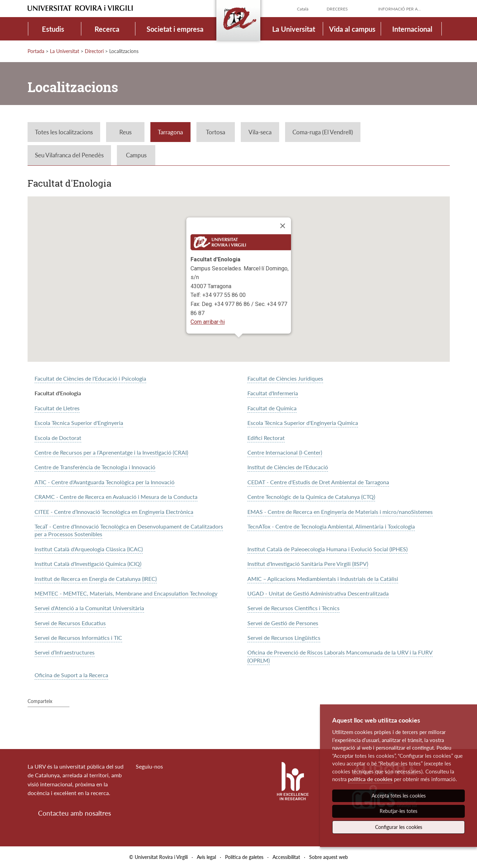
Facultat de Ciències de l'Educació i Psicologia (90, 378)
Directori (94, 51)
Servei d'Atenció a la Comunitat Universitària (89, 608)
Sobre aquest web (329, 857)
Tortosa (215, 132)
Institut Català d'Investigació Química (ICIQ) (88, 564)
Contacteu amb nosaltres (74, 813)
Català (303, 9)
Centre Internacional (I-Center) (285, 452)
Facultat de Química (272, 408)
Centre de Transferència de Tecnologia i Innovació (95, 467)
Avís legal (206, 857)
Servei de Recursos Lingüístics (284, 638)
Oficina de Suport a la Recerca (71, 675)
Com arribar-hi (208, 322)
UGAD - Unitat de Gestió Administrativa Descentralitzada (318, 593)
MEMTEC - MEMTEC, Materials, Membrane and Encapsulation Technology (126, 593)
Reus (125, 132)
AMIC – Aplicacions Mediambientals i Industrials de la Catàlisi (323, 579)
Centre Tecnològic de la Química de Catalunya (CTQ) (311, 497)
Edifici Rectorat (266, 438)
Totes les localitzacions (64, 132)
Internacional (412, 29)
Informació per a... (400, 9)
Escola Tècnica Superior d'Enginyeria (79, 423)
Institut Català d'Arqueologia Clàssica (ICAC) (89, 549)
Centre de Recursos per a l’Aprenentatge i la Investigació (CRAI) (111, 452)
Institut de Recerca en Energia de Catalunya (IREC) (96, 579)
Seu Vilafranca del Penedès (69, 155)
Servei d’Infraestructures (65, 652)
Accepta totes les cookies (399, 796)
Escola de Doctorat (58, 438)
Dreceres (337, 9)
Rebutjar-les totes (398, 811)
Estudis (53, 29)
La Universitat (294, 29)
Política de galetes (244, 857)
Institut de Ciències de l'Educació (288, 467)
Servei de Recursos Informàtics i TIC (78, 638)
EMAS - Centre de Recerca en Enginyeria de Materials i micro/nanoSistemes (340, 512)
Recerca (107, 29)
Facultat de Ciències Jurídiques (285, 378)
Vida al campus (352, 29)
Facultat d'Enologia (58, 393)
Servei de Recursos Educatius (70, 623)
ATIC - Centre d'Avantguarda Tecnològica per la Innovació (105, 482)
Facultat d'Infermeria (273, 393)
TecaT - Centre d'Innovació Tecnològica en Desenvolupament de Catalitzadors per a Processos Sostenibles (129, 530)
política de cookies (370, 779)
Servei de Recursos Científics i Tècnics (293, 608)
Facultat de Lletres (57, 408)
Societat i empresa (175, 29)
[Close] (283, 226)
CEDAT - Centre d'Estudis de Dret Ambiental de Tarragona (318, 482)
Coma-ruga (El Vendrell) (323, 132)
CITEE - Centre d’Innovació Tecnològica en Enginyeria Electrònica (114, 512)
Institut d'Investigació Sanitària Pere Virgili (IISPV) (308, 564)
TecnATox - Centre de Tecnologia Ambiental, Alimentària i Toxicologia (331, 526)
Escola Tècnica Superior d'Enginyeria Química (303, 423)
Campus (136, 155)
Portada (36, 51)
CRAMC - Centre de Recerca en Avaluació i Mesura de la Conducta (116, 497)
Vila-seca (260, 132)
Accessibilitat (286, 857)
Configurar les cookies (399, 827)
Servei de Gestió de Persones (283, 623)
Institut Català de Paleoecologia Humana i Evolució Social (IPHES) (327, 549)
